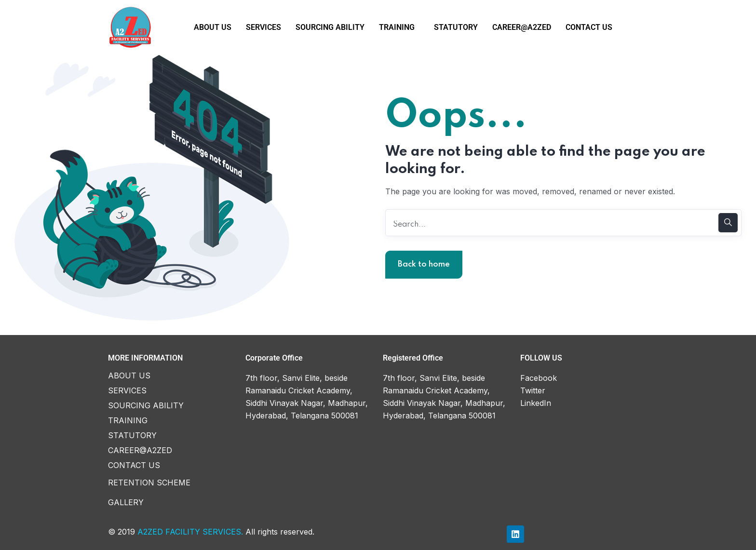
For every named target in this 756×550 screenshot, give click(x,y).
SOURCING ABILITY (330, 27)
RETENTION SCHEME (149, 483)
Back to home (424, 264)
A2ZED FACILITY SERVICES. (190, 532)
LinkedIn (536, 403)
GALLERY (126, 502)
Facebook (539, 378)
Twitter (533, 390)
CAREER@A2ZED (522, 27)
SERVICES (263, 27)
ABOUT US (213, 27)
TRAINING (397, 27)
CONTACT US (589, 27)
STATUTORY (456, 27)
